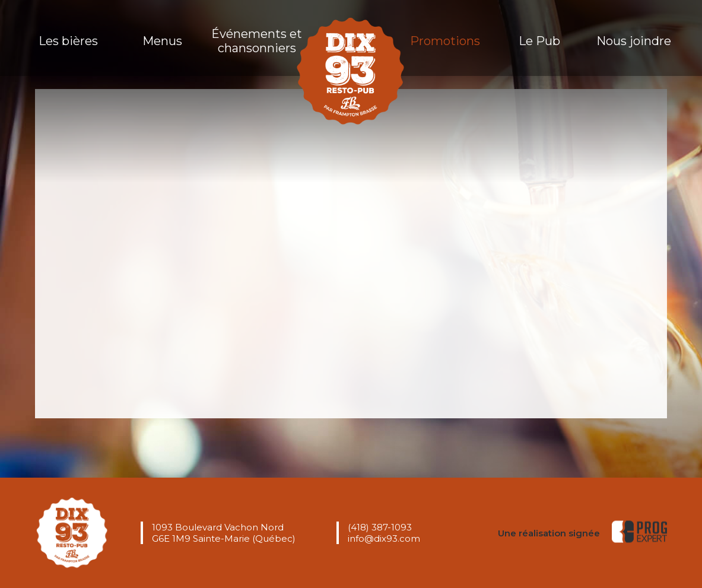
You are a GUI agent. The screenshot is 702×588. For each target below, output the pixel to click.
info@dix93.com (384, 538)
